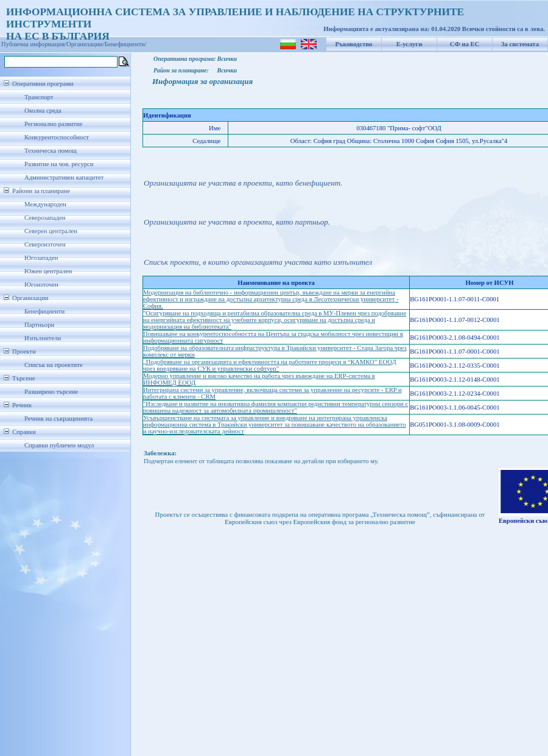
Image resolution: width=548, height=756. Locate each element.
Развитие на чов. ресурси (59, 164)
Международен (45, 204)
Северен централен (51, 231)
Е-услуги (409, 44)
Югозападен (41, 258)
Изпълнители (43, 338)
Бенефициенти (44, 311)
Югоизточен (41, 285)
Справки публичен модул (59, 445)
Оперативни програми (43, 84)
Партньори (39, 325)
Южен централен (48, 271)
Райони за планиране (41, 191)
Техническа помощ (51, 151)
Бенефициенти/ (126, 44)
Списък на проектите (54, 365)
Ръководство (354, 44)
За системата (520, 44)
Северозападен (45, 218)
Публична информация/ (34, 44)
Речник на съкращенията (58, 418)
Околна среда (43, 110)
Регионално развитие (54, 124)
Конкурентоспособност (57, 137)
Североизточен (45, 244)
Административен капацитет (64, 177)
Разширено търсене (51, 392)
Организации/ (86, 44)
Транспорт (39, 97)
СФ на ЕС (465, 44)
